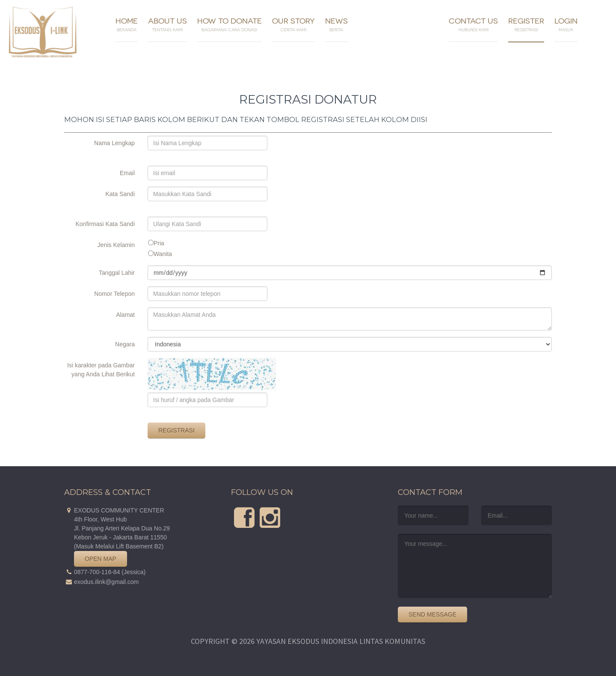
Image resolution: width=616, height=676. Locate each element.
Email (127, 172)
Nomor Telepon (114, 293)
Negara (125, 343)
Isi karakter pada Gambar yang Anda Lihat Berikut (101, 364)
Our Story (293, 25)
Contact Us (473, 25)
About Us (167, 25)
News (336, 25)
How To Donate (230, 25)
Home (127, 25)
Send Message (432, 614)
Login (566, 25)
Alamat (125, 314)
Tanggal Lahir (117, 272)
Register (526, 25)
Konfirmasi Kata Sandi (105, 223)
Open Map (101, 559)
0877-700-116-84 (97, 572)
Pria (159, 243)
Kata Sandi (120, 193)
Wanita (163, 254)
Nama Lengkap (114, 142)
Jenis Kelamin (116, 244)
